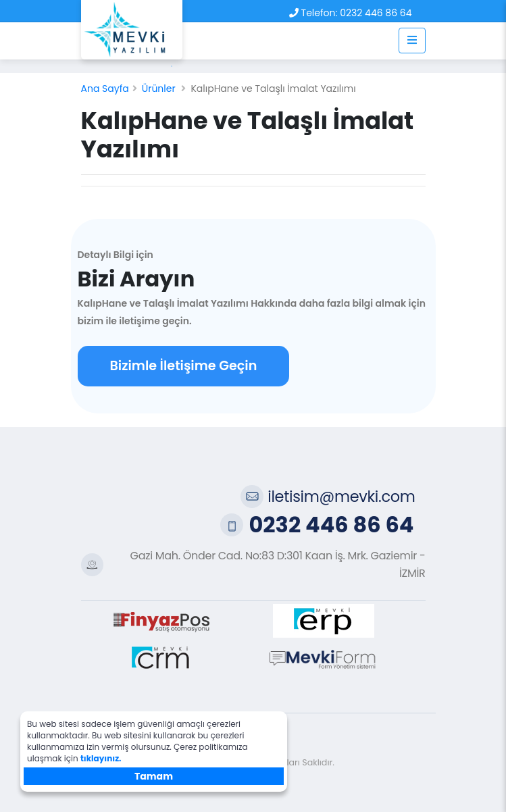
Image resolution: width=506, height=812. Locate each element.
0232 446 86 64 (376, 13)
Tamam (154, 776)
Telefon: (320, 13)
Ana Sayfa (105, 88)
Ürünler (159, 88)
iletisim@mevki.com (341, 497)
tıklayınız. (101, 758)
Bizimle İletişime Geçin (184, 366)
